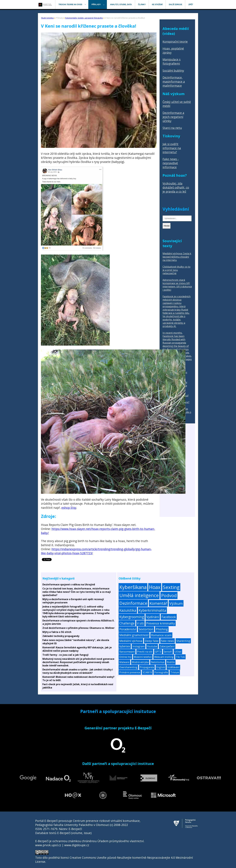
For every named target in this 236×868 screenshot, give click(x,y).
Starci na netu (172, 128)
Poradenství (128, 629)
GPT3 (158, 652)
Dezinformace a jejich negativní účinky (173, 117)
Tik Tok (180, 657)
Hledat (167, 226)
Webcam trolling (164, 657)
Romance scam (161, 635)
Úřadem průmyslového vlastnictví (120, 841)
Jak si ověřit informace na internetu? (172, 148)
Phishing (162, 629)
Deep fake (152, 641)
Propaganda (147, 667)
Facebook (169, 617)
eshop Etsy (69, 508)
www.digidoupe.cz (77, 845)
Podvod (169, 595)
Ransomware (127, 652)
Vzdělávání (173, 667)
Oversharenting (128, 667)
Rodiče (171, 662)
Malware (124, 662)
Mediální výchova (131, 641)
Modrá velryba (140, 662)
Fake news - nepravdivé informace (171, 163)
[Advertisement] (177, 472)
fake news (168, 641)
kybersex (125, 646)
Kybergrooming (132, 617)
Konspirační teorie (175, 42)
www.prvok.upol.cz (48, 845)
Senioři (168, 652)
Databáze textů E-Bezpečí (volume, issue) (63, 833)
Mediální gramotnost (134, 635)
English (161, 667)
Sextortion (146, 629)
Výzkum (176, 603)
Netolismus (158, 662)
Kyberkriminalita (152, 610)
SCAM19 (147, 672)
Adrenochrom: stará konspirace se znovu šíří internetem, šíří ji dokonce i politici (177, 285)
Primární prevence (130, 672)
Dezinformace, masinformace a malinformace (174, 82)
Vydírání (153, 617)
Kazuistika (128, 610)
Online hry (125, 657)
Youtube (152, 646)
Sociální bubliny (173, 71)
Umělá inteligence (139, 595)
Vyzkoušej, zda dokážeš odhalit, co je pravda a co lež (176, 187)
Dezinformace (133, 603)
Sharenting (183, 641)
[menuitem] (45, 5)
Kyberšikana (133, 587)
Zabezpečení (167, 646)
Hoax (155, 587)
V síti (140, 623)
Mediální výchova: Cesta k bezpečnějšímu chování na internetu (177, 257)
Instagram (139, 646)
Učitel (178, 652)
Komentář (158, 603)
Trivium (175, 672)
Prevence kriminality (161, 623)
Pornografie (161, 672)
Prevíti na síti (145, 652)
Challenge (127, 623)
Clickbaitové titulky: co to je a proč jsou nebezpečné (176, 270)
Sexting (171, 587)
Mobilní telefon (143, 657)
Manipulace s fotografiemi (172, 61)
